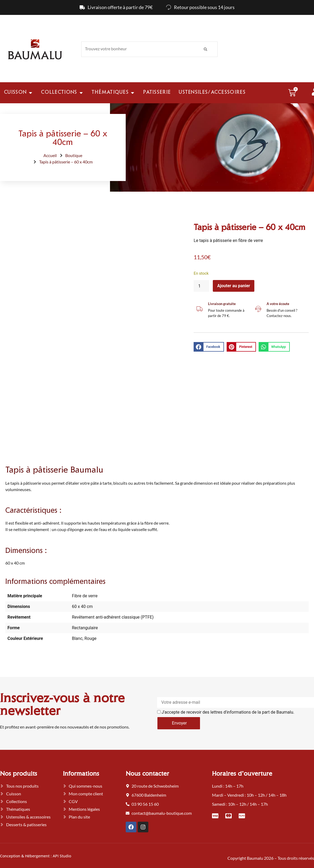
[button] (209, 347)
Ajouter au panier (234, 286)
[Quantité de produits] (201, 286)
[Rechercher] (205, 49)
